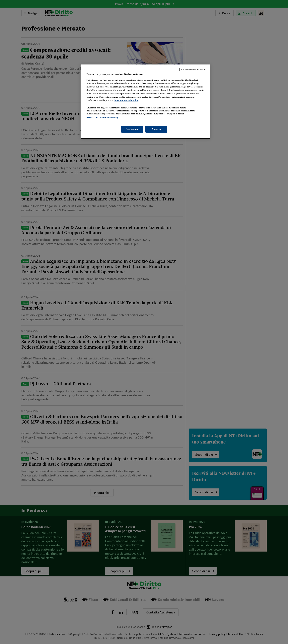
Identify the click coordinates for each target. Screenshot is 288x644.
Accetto (156, 129)
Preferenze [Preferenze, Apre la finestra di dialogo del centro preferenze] (132, 129)
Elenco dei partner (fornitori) (102, 117)
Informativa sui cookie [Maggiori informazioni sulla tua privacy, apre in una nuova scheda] (126, 100)
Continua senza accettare (193, 69)
